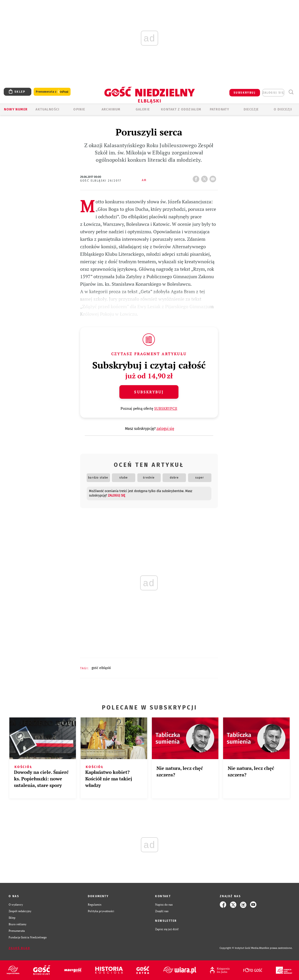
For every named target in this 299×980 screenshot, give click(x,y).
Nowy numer (16, 109)
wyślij (214, 178)
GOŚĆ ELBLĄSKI (101, 668)
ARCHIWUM (111, 109)
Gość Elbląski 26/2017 (101, 181)
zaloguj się (273, 93)
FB (197, 178)
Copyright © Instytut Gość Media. (239, 948)
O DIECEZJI (283, 109)
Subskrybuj (149, 392)
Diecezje (251, 109)
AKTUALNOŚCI (47, 109)
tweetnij (205, 178)
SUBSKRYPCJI (166, 408)
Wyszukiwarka (291, 92)
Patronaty (220, 109)
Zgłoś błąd (19, 948)
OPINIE (79, 109)
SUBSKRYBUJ (245, 93)
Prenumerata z (52, 92)
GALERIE (143, 109)
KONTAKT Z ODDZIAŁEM (181, 109)
